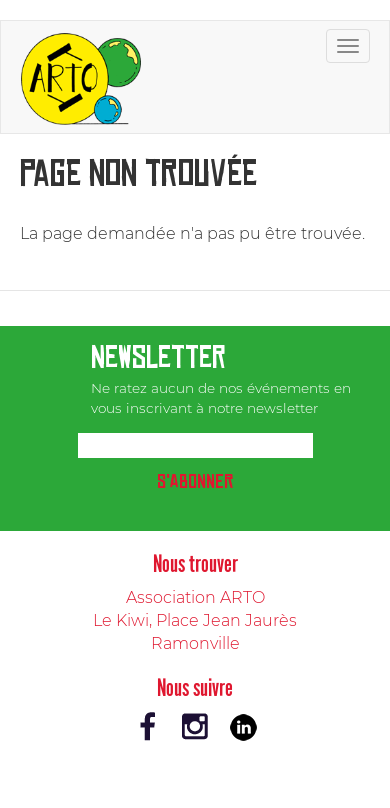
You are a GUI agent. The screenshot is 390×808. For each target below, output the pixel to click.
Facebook (147, 727)
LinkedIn (243, 727)
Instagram (195, 727)
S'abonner (195, 481)
